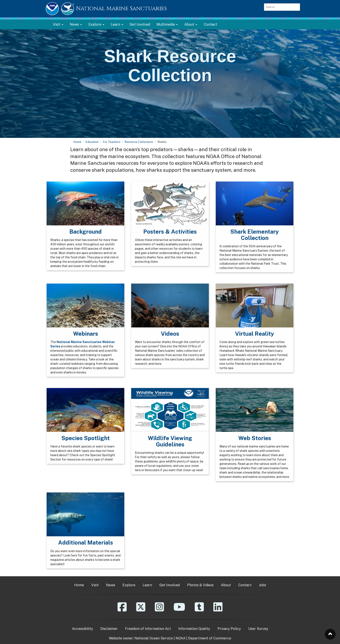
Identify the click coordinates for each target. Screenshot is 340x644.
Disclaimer (109, 629)
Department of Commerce (210, 638)
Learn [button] (117, 24)
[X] (141, 610)
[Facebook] (122, 610)
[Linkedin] (218, 610)
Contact (210, 24)
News (111, 585)
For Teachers (112, 142)
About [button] (191, 24)
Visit (95, 585)
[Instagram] (159, 610)
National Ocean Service (154, 638)
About (226, 585)
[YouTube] (179, 610)
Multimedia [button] (167, 24)
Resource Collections (139, 142)
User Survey (258, 629)
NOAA (181, 638)
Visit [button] (58, 24)
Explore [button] (96, 24)
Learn (147, 585)
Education (92, 142)
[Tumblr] (199, 610)
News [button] (76, 24)
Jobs (262, 585)
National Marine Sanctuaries (121, 9)
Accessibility (83, 629)
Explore (129, 585)
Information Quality (194, 629)
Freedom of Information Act (148, 629)
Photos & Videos (200, 585)
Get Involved (140, 24)
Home (77, 142)
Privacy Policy (229, 629)
